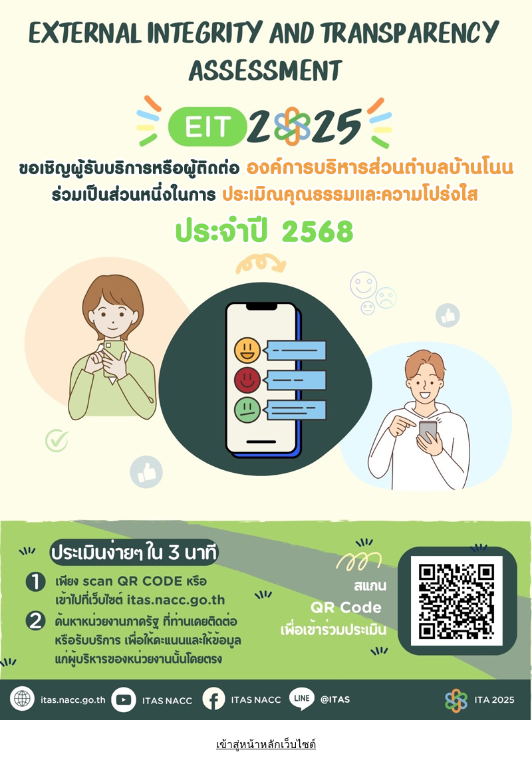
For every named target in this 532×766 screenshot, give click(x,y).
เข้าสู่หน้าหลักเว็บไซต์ (266, 744)
